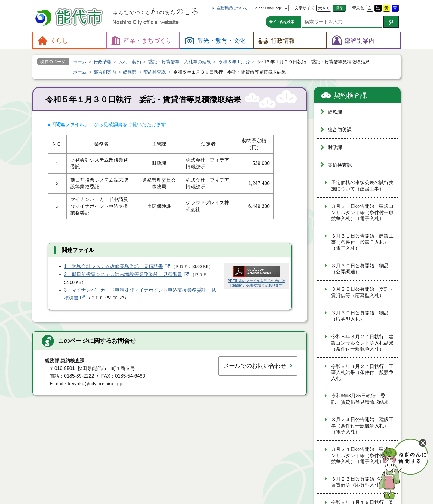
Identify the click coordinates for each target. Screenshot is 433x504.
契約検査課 (350, 95)
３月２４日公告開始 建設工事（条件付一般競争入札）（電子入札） (362, 426)
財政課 (335, 147)
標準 (339, 8)
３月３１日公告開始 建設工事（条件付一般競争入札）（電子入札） (362, 242)
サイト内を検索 (282, 22)
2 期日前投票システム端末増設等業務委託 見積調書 (123, 274)
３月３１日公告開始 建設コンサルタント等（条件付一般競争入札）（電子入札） (362, 212)
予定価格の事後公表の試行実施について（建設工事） (362, 186)
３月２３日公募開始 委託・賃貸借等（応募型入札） (362, 482)
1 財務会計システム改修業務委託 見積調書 (114, 266)
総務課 (335, 112)
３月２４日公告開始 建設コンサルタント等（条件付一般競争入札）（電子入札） (362, 455)
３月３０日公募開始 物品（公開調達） (360, 269)
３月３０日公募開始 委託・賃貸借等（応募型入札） (362, 292)
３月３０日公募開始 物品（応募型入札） (360, 316)
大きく (324, 8)
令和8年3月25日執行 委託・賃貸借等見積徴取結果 (360, 399)
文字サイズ (304, 8)
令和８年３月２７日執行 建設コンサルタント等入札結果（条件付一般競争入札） (362, 343)
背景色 (358, 8)
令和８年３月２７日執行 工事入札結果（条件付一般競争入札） (362, 372)
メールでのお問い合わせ (255, 366)
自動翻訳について (232, 8)
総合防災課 (340, 130)
